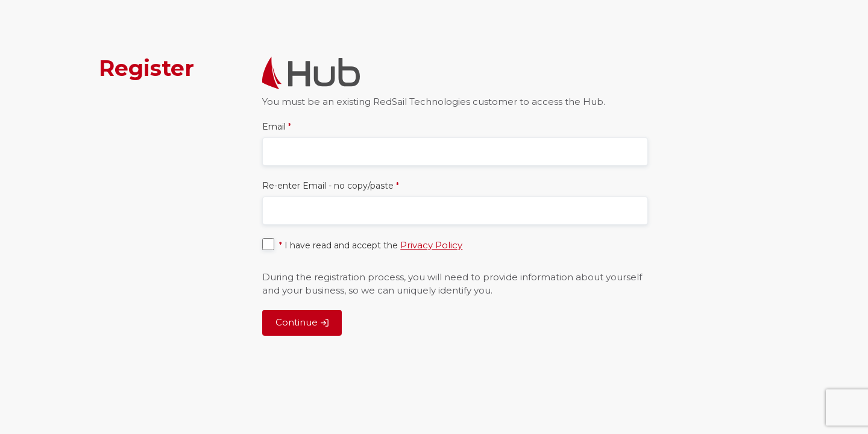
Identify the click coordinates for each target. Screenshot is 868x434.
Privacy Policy (431, 245)
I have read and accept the (371, 245)
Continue (302, 322)
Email (277, 127)
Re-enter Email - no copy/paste (331, 186)
